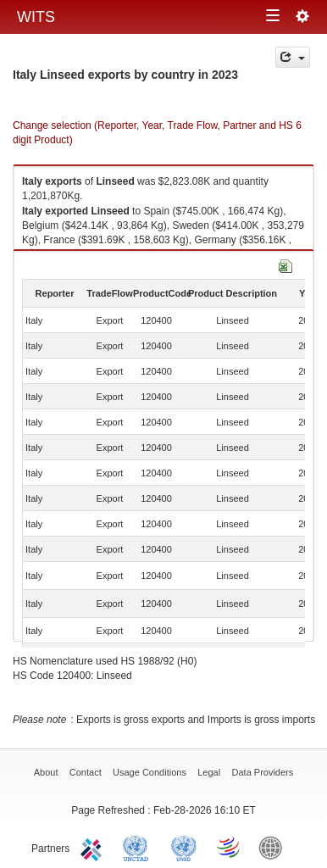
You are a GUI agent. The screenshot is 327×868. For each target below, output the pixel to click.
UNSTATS (184, 847)
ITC (94, 847)
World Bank (274, 847)
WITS (36, 17)
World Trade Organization (230, 847)
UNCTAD (139, 847)
